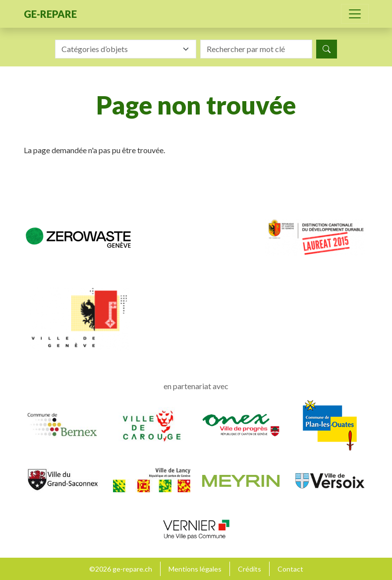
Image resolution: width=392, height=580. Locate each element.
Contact (290, 569)
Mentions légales (195, 569)
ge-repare (50, 14)
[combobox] (126, 49)
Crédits (250, 569)
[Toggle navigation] (355, 14)
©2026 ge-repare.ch (121, 569)
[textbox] (120, 49)
